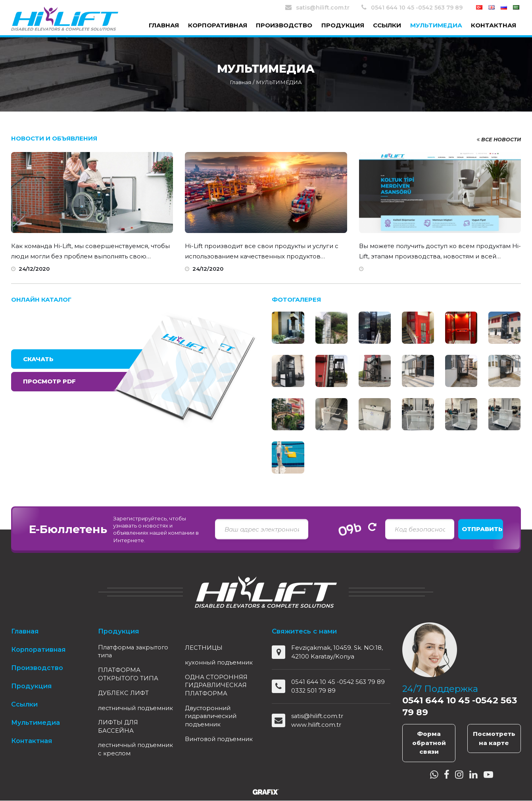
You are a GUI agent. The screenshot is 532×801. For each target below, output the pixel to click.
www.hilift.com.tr (316, 725)
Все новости (498, 139)
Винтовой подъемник (219, 740)
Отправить (482, 529)
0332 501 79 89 (314, 690)
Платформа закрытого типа (134, 652)
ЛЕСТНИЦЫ (204, 648)
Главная (164, 25)
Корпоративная (218, 25)
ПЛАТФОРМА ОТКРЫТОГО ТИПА (128, 675)
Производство (284, 25)
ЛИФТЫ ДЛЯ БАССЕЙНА (118, 736)
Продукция (343, 25)
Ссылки (387, 25)
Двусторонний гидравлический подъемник (212, 717)
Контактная (494, 25)
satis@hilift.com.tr (317, 7)
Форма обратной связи (429, 743)
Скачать (38, 359)
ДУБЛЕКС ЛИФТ (124, 694)
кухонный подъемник (219, 662)
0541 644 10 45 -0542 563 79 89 (412, 7)
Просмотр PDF (49, 381)
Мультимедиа (436, 25)
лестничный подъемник (117, 713)
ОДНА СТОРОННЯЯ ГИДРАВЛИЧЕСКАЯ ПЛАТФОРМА (216, 686)
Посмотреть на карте (494, 738)
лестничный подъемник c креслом (133, 759)
